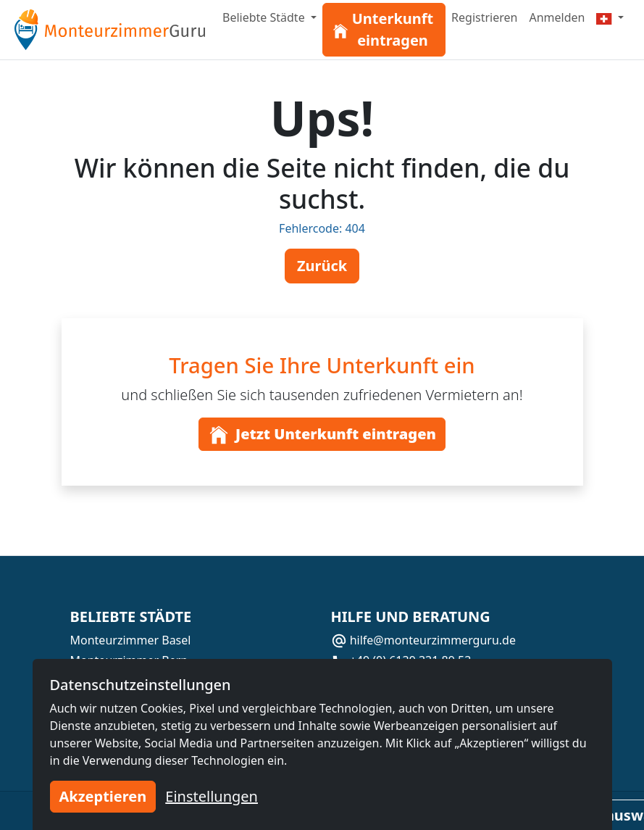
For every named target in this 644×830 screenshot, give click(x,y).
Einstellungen (212, 796)
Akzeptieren (103, 796)
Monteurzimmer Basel (131, 640)
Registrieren (484, 17)
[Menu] (610, 17)
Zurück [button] (322, 266)
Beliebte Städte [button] (265, 17)
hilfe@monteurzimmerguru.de (423, 640)
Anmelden (557, 17)
